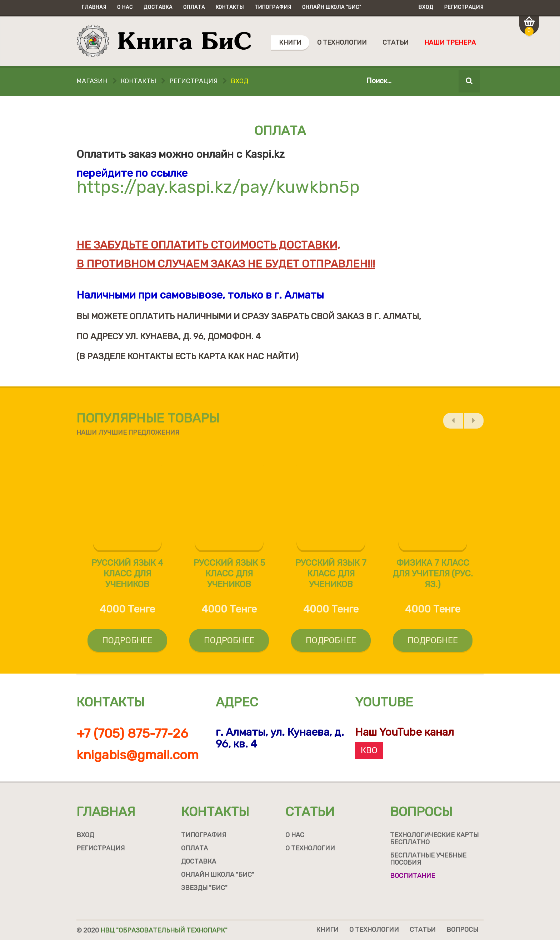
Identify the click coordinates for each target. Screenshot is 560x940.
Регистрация (464, 7)
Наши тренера (450, 42)
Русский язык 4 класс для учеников (127, 577)
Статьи (396, 42)
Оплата (194, 7)
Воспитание (412, 876)
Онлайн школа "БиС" (332, 7)
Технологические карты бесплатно (434, 839)
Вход (426, 7)
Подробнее (127, 644)
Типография (273, 7)
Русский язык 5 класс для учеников (229, 577)
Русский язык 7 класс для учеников (331, 577)
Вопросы (421, 812)
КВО (369, 750)
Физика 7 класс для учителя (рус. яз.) (433, 577)
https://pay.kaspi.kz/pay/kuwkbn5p (218, 187)
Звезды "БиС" (204, 888)
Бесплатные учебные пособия (428, 859)
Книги (290, 42)
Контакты (230, 7)
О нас (125, 7)
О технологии (342, 42)
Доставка (158, 7)
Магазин (92, 81)
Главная (94, 7)
